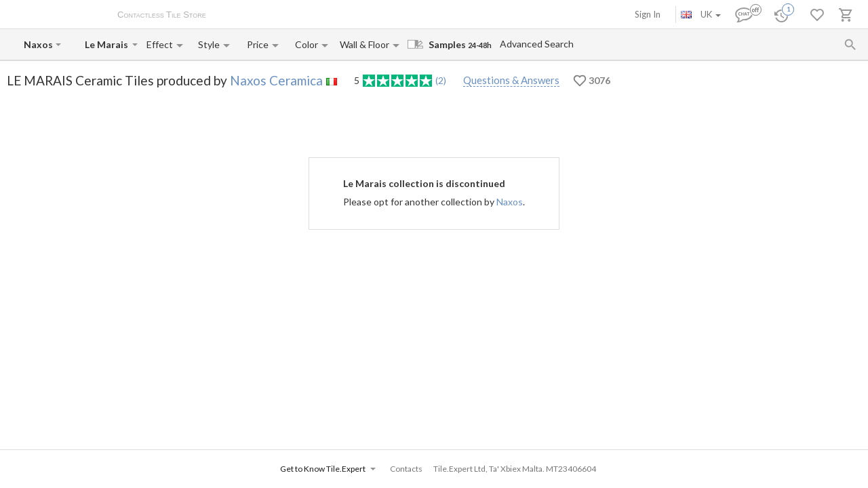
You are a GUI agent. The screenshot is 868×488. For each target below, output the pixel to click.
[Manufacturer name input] (38, 44)
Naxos (510, 202)
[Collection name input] (107, 44)
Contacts (376, 16)
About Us (238, 16)
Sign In (648, 14)
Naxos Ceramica (276, 80)
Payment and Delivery (308, 16)
